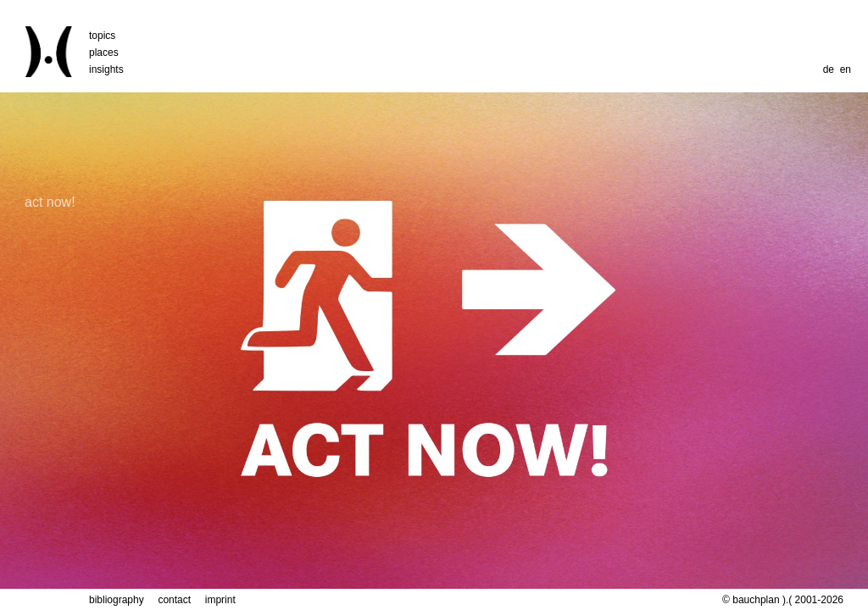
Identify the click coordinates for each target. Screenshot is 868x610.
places (104, 53)
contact (174, 600)
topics (102, 36)
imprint (220, 600)
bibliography (117, 600)
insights (106, 69)
